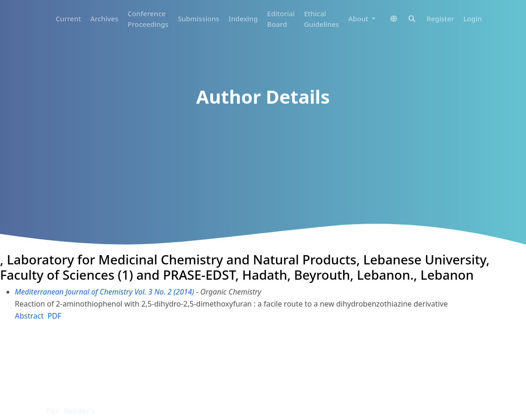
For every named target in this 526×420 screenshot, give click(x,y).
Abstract (29, 316)
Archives (104, 19)
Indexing (243, 19)
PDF (55, 316)
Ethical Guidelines (321, 19)
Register (440, 19)
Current (68, 19)
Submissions (199, 19)
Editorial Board (281, 19)
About (359, 19)
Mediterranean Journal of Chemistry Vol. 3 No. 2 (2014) (104, 292)
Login (473, 19)
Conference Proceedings (148, 19)
